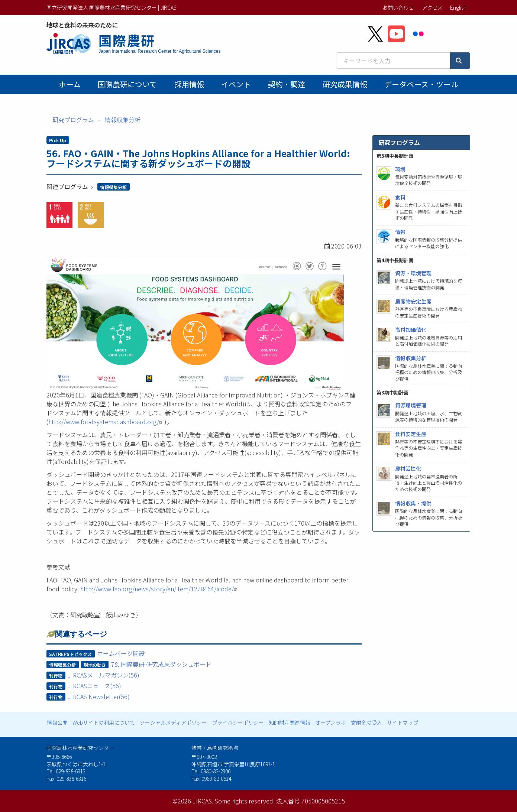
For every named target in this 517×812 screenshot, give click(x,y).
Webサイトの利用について (104, 722)
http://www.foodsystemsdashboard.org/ (106, 422)
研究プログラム (73, 120)
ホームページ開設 (121, 653)
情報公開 (57, 722)
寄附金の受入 (366, 722)
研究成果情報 (345, 84)
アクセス (432, 7)
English (458, 7)
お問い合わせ (398, 7)
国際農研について (127, 84)
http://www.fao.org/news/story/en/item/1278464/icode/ (160, 589)
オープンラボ (331, 722)
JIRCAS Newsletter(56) (99, 696)
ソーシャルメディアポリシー (173, 722)
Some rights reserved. (245, 801)
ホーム (70, 84)
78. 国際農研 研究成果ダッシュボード (161, 664)
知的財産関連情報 (290, 722)
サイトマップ (403, 722)
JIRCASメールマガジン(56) (104, 675)
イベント (236, 84)
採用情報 (189, 84)
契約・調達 (287, 84)
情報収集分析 (123, 120)
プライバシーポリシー (238, 722)
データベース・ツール (421, 84)
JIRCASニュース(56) (94, 686)
